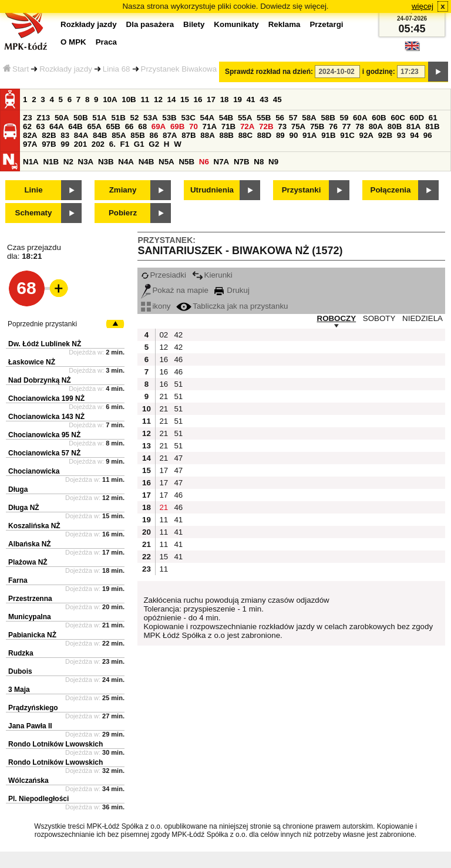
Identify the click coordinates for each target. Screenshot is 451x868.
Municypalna (30, 617)
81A (413, 126)
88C (245, 135)
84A (81, 135)
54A (207, 118)
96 (428, 135)
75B (317, 126)
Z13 (43, 118)
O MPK (73, 42)
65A (94, 126)
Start (16, 69)
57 (293, 118)
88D (264, 135)
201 (80, 144)
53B (169, 118)
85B (137, 135)
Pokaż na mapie (175, 290)
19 (238, 99)
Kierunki (212, 275)
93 (401, 135)
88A (207, 135)
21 (164, 396)
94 (414, 135)
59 (344, 118)
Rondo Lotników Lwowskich (55, 744)
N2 (68, 162)
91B (328, 135)
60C (398, 118)
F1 (125, 144)
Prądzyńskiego (33, 708)
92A (366, 135)
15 (185, 99)
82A (30, 135)
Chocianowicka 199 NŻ (46, 398)
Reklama (285, 24)
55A (245, 118)
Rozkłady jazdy (66, 69)
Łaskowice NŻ (32, 362)
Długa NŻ (24, 508)
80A (376, 126)
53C (188, 118)
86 (154, 135)
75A (298, 126)
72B (266, 126)
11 (145, 99)
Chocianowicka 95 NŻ (44, 435)
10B (129, 99)
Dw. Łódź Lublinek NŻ (45, 344)
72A (247, 126)
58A (309, 118)
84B (100, 135)
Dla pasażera (150, 24)
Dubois (20, 671)
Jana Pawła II (30, 726)
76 (333, 126)
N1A (31, 162)
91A (309, 135)
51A (99, 118)
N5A (166, 162)
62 (27, 126)
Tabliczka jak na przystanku (232, 306)
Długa (18, 489)
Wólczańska (28, 781)
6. (112, 144)
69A (159, 126)
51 (178, 384)
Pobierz (123, 213)
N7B (242, 162)
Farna (18, 580)
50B (80, 118)
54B (226, 118)
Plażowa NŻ (28, 562)
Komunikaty (236, 24)
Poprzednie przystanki (42, 324)
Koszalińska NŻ (34, 526)
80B (395, 126)
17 (211, 99)
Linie (33, 190)
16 (198, 99)
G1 (139, 144)
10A (110, 99)
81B (432, 126)
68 (142, 126)
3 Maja (19, 690)
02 (164, 335)
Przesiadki (163, 275)
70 (193, 126)
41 (251, 99)
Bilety (194, 24)
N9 (273, 162)
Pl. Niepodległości (38, 799)
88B (226, 135)
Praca (106, 42)
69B (177, 126)
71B (228, 126)
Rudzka (21, 653)
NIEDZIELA (423, 318)
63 (41, 126)
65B (113, 126)
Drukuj (232, 290)
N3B (106, 162)
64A (56, 126)
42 (178, 335)
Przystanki (302, 190)
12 (158, 99)
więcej (423, 6)
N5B (186, 162)
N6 (204, 162)
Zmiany (123, 190)
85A (119, 135)
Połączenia (391, 190)
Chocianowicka (34, 471)
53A (150, 118)
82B (49, 135)
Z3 (28, 118)
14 (172, 99)
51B (118, 118)
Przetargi (326, 24)
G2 (154, 144)
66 (129, 126)
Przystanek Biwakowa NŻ (185, 69)
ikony (156, 306)
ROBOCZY (337, 318)
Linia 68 (117, 69)
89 (280, 135)
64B (75, 126)
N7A (222, 162)
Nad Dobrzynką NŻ (40, 380)
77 (347, 126)
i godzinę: (379, 72)
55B (264, 118)
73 (282, 126)
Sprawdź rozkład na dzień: (269, 72)
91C (347, 135)
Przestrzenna (30, 599)
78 (360, 126)
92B (385, 135)
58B (328, 118)
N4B (147, 162)
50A (62, 118)
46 (178, 359)
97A (30, 144)
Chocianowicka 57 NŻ (44, 453)
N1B (51, 162)
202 (98, 144)
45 (277, 99)
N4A (126, 162)
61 (433, 118)
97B (49, 144)
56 (280, 118)
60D (417, 118)
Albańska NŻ (30, 544)
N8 (259, 162)
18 (225, 99)
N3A (86, 162)
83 (65, 135)
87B (189, 135)
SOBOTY (379, 318)
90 (293, 135)
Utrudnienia (212, 190)
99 (65, 144)
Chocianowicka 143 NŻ (46, 417)
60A (360, 118)
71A (210, 126)
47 (178, 458)
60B (379, 118)
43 (264, 99)
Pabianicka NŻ (32, 635)
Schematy (34, 213)
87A (170, 135)
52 (135, 118)
